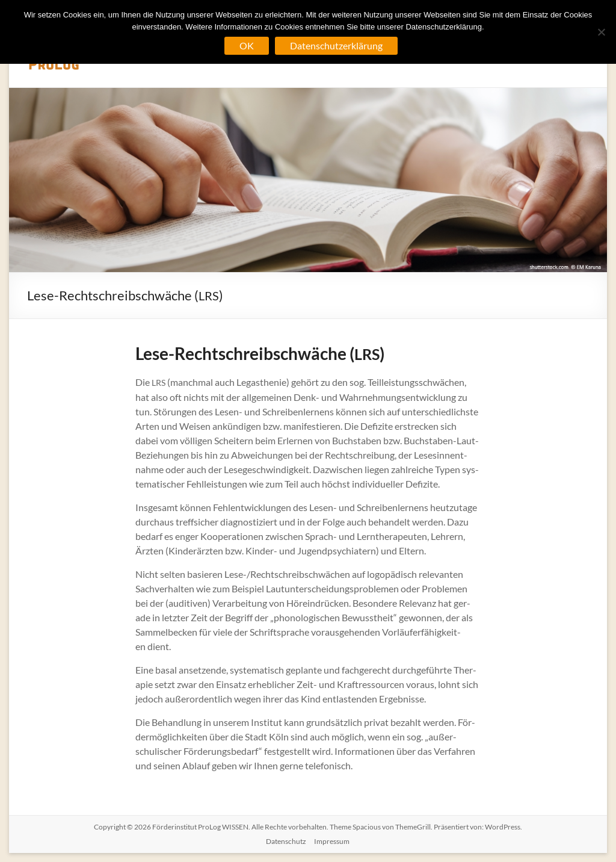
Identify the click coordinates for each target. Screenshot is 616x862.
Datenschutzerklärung (336, 45)
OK (247, 45)
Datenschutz (286, 841)
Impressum (332, 841)
